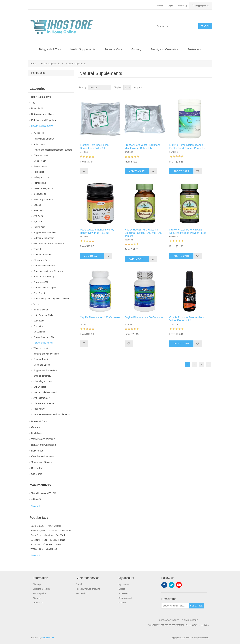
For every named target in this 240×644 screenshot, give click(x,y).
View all (35, 506)
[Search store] (177, 26)
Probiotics (38, 326)
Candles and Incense (43, 456)
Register (159, 6)
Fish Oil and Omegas (44, 139)
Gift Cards (37, 474)
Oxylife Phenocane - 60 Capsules (144, 317)
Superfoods (39, 321)
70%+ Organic (54, 526)
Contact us (38, 603)
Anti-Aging (38, 216)
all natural (53, 530)
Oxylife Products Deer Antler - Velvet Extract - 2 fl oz (186, 319)
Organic (48, 544)
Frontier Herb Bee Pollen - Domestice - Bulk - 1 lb (95, 146)
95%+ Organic (38, 530)
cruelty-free (66, 530)
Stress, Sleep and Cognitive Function (51, 299)
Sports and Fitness (41, 462)
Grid (204, 88)
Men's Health (40, 161)
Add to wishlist (84, 171)
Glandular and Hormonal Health (49, 244)
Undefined (37, 433)
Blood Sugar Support (43, 199)
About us (37, 598)
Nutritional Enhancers (44, 238)
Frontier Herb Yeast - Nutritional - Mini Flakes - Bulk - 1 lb (144, 146)
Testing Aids (39, 227)
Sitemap (37, 584)
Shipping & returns (42, 589)
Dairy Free (36, 535)
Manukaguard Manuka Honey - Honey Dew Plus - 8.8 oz (98, 231)
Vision (36, 304)
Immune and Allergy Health (46, 354)
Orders (122, 589)
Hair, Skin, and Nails (43, 315)
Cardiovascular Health (44, 266)
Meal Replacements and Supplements (52, 414)
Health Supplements (83, 49)
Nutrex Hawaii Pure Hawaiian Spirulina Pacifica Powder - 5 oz (188, 231)
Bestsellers (194, 49)
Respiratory (39, 409)
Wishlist (122, 603)
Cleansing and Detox (43, 381)
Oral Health (39, 133)
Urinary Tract (40, 387)
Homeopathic (40, 183)
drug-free (49, 535)
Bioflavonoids (40, 194)
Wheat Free (37, 549)
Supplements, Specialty (45, 232)
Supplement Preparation (45, 370)
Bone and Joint (41, 359)
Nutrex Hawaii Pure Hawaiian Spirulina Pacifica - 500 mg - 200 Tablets (143, 233)
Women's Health (41, 348)
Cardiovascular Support (45, 288)
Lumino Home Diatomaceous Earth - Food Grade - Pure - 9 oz (188, 146)
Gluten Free (39, 540)
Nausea (37, 205)
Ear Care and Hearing (44, 277)
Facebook (164, 585)
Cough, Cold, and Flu (44, 337)
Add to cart (137, 171)
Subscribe (196, 606)
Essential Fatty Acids (43, 188)
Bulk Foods (37, 451)
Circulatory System (42, 255)
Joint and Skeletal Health (45, 392)
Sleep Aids (39, 210)
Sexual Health (40, 166)
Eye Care (38, 221)
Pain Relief (39, 172)
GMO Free (57, 540)
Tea (33, 103)
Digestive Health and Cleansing (48, 271)
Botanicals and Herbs (43, 114)
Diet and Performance (44, 403)
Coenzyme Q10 (41, 282)
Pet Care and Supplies (43, 120)
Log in (170, 6)
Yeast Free (51, 549)
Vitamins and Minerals (43, 439)
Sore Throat (39, 293)
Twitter (172, 585)
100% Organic (37, 526)
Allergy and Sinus (42, 260)
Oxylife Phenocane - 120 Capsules (100, 317)
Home (33, 64)
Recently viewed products (88, 589)
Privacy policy (39, 593)
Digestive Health (41, 155)
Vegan (59, 544)
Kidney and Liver (41, 177)
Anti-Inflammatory (42, 398)
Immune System (41, 310)
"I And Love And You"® (44, 493)
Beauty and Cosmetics (164, 49)
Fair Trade (61, 535)
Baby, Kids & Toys (50, 49)
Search (205, 26)
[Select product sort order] (99, 88)
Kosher (35, 544)
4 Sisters (36, 499)
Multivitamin (39, 332)
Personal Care (113, 49)
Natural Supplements (44, 343)
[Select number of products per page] (127, 88)
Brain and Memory (42, 376)
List (209, 88)
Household (37, 109)
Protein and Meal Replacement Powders (53, 150)
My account (124, 584)
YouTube (179, 585)
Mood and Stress (42, 365)
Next (208, 365)
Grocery (136, 49)
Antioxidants (39, 144)
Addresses (124, 593)
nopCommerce (48, 638)
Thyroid (37, 249)
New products (82, 593)
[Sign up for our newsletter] (175, 606)
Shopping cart (125, 598)
